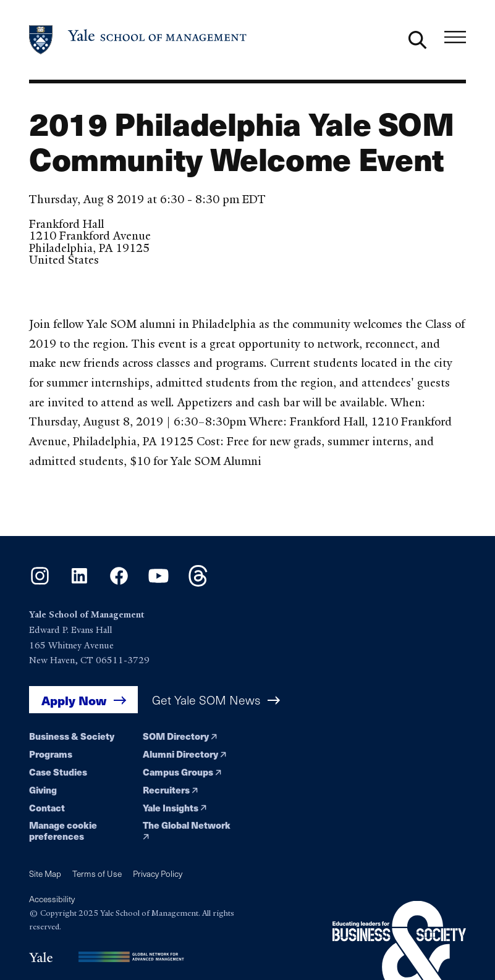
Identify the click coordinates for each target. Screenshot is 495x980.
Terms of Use (97, 873)
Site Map (45, 873)
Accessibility (52, 899)
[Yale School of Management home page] (138, 40)
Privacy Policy (158, 873)
